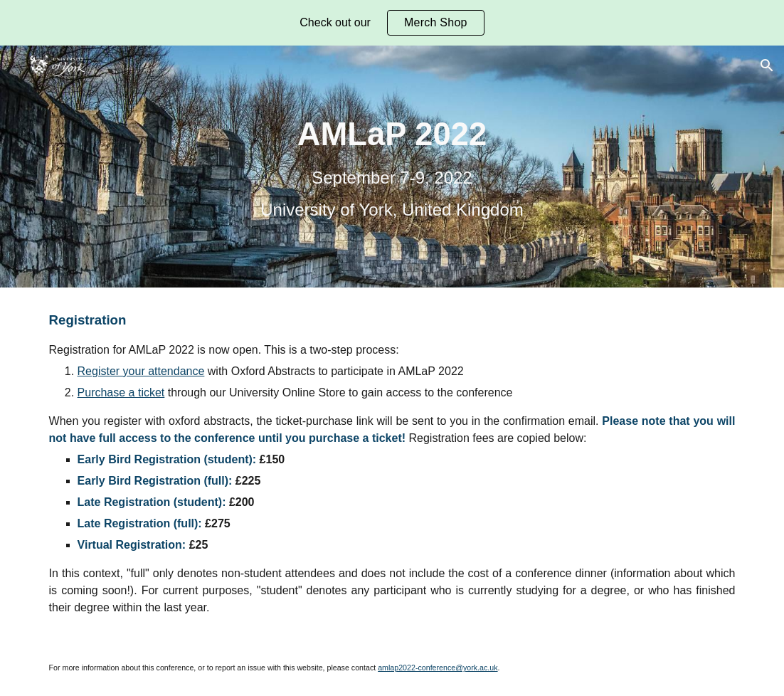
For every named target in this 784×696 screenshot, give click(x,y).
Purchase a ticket (121, 392)
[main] (392, 167)
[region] (392, 23)
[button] (767, 65)
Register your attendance (141, 371)
